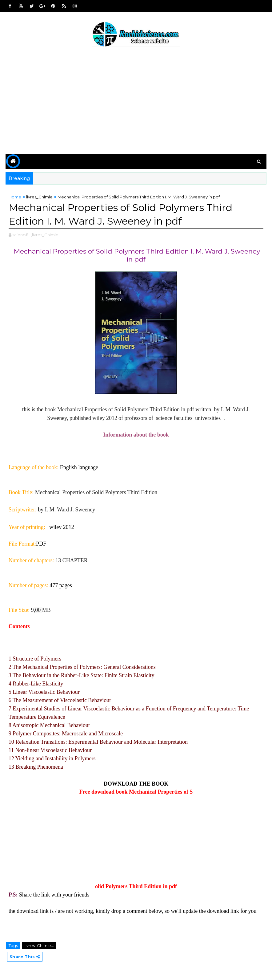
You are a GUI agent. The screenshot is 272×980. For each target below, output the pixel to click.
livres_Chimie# (39, 945)
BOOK (160, 784)
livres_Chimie (39, 197)
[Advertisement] (136, 101)
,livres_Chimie (45, 235)
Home (15, 197)
